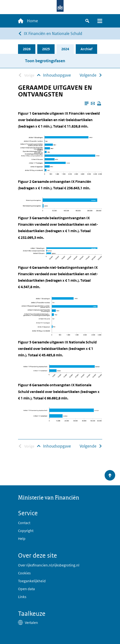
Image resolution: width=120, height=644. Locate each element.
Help (22, 539)
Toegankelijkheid (32, 581)
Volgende (88, 75)
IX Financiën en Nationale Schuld (53, 34)
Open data (26, 589)
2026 (27, 49)
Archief (86, 49)
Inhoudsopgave (57, 75)
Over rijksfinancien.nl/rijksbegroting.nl (49, 565)
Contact (24, 523)
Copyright (26, 531)
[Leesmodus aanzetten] (87, 103)
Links (22, 597)
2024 (65, 49)
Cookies (24, 573)
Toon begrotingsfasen (45, 61)
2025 (46, 49)
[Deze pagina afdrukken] (99, 103)
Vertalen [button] (31, 623)
